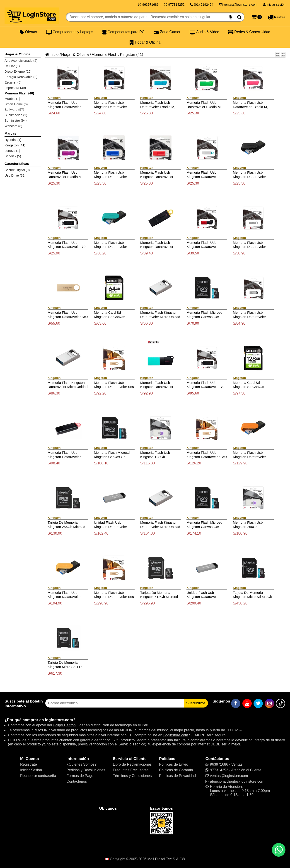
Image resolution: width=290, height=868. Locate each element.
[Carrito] (257, 17)
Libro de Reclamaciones (132, 764)
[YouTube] (247, 703)
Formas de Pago (80, 776)
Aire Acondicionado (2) (21, 61)
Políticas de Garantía (176, 770)
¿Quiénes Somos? (81, 764)
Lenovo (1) (12, 151)
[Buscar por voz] (230, 17)
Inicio (52, 54)
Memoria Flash (104, 54)
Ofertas (28, 32)
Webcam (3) (13, 126)
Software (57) (14, 110)
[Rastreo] (277, 17)
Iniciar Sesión (31, 770)
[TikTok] (280, 703)
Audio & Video (204, 32)
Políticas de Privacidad (177, 776)
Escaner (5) (13, 82)
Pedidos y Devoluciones (86, 770)
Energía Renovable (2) (21, 77)
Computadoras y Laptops (70, 32)
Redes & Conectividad (249, 32)
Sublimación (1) (16, 115)
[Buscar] (239, 17)
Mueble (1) (12, 99)
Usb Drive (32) (15, 175)
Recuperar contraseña (38, 776)
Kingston (127, 54)
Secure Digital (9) (17, 170)
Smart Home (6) (16, 104)
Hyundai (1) (13, 140)
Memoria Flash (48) (19, 93)
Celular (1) (12, 66)
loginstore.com (59, 720)
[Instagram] (269, 703)
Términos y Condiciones (132, 776)
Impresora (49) (15, 88)
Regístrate (29, 764)
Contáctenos (77, 781)
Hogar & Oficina (145, 42)
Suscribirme (196, 703)
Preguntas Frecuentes (131, 770)
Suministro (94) (16, 121)
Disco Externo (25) (18, 72)
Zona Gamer (167, 32)
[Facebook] (236, 703)
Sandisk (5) (13, 156)
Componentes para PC (123, 32)
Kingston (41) (15, 145)
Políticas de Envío (174, 764)
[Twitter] (258, 703)
